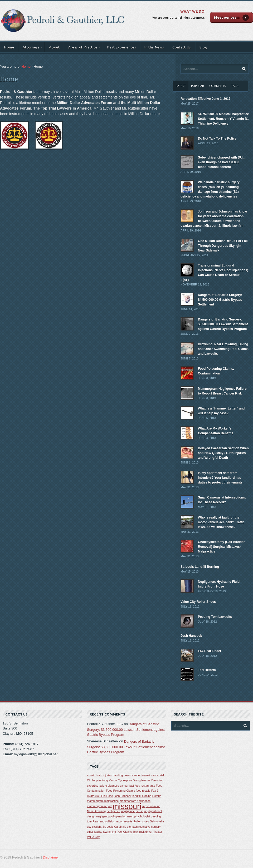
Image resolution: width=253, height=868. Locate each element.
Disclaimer (51, 857)
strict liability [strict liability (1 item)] (94, 832)
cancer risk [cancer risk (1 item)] (158, 775)
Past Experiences (122, 47)
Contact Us (182, 47)
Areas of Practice (83, 48)
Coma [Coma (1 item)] (113, 780)
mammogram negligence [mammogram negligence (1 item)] (135, 801)
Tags (235, 86)
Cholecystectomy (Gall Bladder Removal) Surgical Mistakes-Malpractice (221, 547)
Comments (218, 86)
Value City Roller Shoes (198, 602)
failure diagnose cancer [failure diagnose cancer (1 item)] (114, 786)
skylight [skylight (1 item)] (97, 827)
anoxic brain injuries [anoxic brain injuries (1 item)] (99, 775)
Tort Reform (207, 670)
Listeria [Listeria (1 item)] (157, 796)
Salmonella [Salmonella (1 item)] (157, 821)
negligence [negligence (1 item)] (114, 811)
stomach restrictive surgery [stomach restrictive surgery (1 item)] (144, 827)
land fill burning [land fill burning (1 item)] (142, 796)
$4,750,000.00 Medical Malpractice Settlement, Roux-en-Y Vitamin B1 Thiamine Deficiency (223, 119)
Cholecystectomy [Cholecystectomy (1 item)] (98, 780)
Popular (198, 86)
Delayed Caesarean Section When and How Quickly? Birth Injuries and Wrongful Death (223, 453)
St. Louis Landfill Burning (200, 567)
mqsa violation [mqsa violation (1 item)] (151, 806)
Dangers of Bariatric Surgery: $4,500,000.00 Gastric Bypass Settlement (220, 300)
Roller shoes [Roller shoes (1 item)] (141, 821)
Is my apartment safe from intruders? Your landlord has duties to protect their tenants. (221, 478)
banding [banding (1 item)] (118, 775)
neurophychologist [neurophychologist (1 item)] (138, 816)
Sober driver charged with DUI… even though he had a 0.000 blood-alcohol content (222, 162)
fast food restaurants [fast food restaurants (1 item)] (142, 786)
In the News (154, 47)
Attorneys (31, 48)
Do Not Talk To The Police (217, 139)
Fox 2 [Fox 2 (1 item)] (155, 791)
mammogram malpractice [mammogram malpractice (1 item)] (103, 801)
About (54, 47)
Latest (181, 86)
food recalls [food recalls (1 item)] (143, 791)
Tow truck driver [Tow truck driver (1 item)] (143, 832)
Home (9, 47)
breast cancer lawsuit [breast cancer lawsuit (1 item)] (137, 775)
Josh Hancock (191, 636)
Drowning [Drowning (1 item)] (157, 780)
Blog (203, 47)
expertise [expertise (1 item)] (93, 786)
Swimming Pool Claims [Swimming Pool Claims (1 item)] (117, 832)
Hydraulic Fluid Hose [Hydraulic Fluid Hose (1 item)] (100, 796)
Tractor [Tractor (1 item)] (158, 832)
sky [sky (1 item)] (89, 827)
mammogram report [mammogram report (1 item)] (99, 806)
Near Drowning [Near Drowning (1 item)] (96, 811)
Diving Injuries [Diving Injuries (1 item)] (142, 780)
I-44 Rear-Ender (210, 651)
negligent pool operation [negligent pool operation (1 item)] (111, 816)
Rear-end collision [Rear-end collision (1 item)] (104, 821)
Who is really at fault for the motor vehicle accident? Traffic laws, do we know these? (221, 522)
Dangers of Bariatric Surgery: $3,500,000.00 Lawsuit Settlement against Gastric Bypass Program (223, 324)
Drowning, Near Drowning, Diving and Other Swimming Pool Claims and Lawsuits (223, 349)
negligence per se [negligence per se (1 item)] (132, 811)
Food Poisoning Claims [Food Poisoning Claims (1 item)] (120, 791)
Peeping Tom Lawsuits (215, 617)
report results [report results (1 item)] (124, 821)
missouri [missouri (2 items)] (127, 806)
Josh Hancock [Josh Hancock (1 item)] (123, 796)
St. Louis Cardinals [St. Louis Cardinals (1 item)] (114, 827)
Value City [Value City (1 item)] (93, 837)
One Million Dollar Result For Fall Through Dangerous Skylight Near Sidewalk (223, 246)
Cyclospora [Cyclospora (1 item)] (125, 780)
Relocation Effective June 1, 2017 (205, 99)
